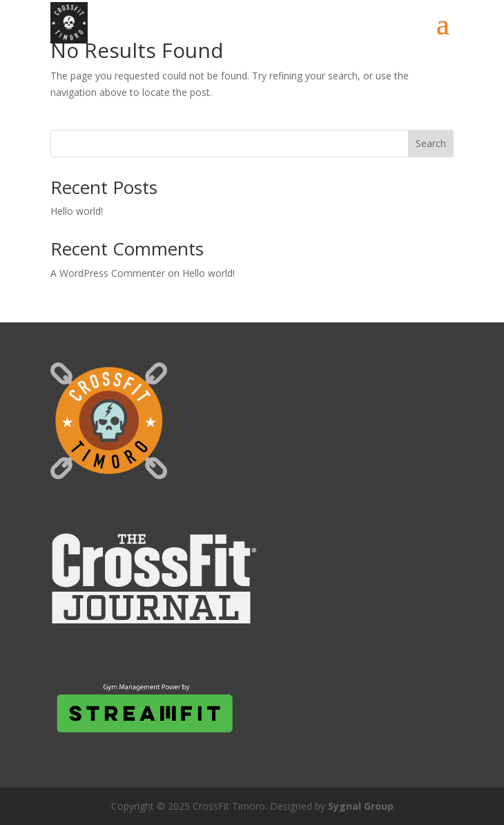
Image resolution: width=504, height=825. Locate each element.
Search (431, 143)
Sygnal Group (361, 806)
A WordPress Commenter (108, 273)
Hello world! (77, 211)
